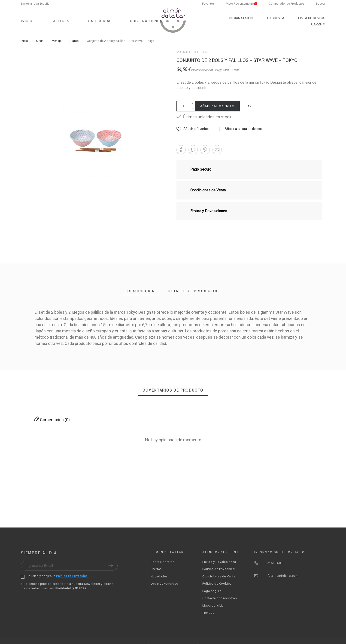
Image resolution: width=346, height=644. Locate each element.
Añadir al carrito (217, 106)
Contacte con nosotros (220, 598)
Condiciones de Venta (219, 576)
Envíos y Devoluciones (219, 562)
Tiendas (208, 613)
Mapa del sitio (213, 606)
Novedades (159, 576)
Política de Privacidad (219, 569)
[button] (250, 106)
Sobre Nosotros (163, 562)
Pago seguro (212, 591)
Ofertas (156, 569)
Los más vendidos (164, 584)
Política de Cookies (217, 584)
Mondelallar (192, 52)
